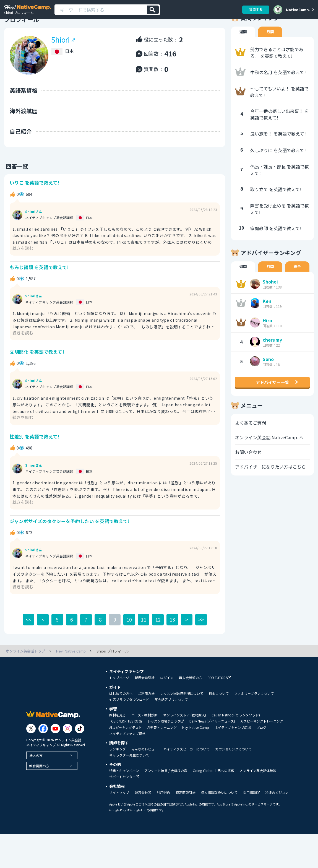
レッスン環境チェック (166, 744)
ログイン (167, 700)
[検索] (153, 10)
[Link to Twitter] (31, 751)
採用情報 (251, 815)
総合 (299, 284)
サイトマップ (119, 815)
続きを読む (24, 266)
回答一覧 (15, 183)
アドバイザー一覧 (272, 402)
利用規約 (163, 815)
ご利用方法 (146, 716)
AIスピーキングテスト (126, 750)
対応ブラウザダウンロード (129, 722)
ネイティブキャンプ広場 (233, 750)
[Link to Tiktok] (80, 751)
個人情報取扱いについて (219, 815)
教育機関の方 (39, 788)
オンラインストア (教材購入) (185, 737)
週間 (243, 49)
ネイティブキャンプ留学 (127, 756)
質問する (255, 10)
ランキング (118, 771)
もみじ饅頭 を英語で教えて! (39, 286)
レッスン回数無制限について (182, 716)
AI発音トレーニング (162, 750)
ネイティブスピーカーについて (187, 771)
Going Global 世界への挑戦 (213, 793)
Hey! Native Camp (196, 750)
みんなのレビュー (145, 771)
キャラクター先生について (129, 778)
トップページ (119, 700)
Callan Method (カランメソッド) (236, 737)
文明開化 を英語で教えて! (37, 372)
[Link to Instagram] (67, 751)
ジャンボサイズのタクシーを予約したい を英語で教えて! (70, 543)
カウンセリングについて (233, 771)
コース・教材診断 (144, 737)
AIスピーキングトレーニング (262, 744)
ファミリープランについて (254, 716)
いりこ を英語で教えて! (35, 200)
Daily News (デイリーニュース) (212, 744)
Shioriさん (34, 230)
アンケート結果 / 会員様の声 (166, 793)
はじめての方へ (121, 716)
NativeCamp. (298, 10)
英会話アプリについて (171, 722)
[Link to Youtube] (55, 751)
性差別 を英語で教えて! (35, 457)
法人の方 (36, 778)
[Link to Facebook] (43, 751)
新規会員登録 (145, 700)
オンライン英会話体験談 (258, 793)
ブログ (261, 750)
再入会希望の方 (191, 700)
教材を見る (118, 737)
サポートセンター (124, 799)
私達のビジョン (277, 815)
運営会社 (143, 815)
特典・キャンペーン (124, 793)
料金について (219, 716)
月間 (271, 49)
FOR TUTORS (219, 700)
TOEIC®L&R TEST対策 (126, 744)
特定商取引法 (186, 815)
